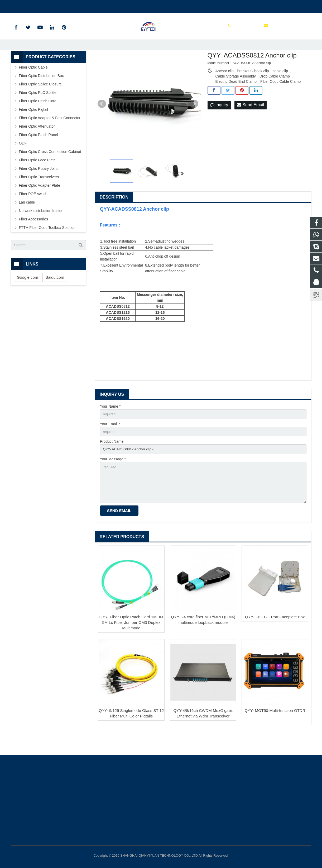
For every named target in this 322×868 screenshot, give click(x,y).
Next (194, 122)
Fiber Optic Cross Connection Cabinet (50, 170)
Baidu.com (55, 296)
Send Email (251, 124)
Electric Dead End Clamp (236, 100)
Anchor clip (225, 89)
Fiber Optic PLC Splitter (38, 111)
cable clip (280, 89)
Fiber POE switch (33, 212)
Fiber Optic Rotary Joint (38, 187)
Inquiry (219, 124)
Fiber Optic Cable (33, 86)
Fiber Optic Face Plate (37, 179)
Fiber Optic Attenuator (37, 145)
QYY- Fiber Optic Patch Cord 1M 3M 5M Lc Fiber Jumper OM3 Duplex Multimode (131, 646)
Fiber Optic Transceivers (39, 195)
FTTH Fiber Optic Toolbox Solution (47, 246)
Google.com (28, 296)
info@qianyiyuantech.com (73, 6)
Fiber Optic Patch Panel (39, 153)
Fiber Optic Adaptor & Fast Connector (50, 136)
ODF (23, 162)
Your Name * (110, 425)
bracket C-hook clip (253, 89)
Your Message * (113, 480)
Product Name (112, 461)
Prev (102, 122)
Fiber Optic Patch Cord (38, 119)
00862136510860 (29, 6)
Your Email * (110, 443)
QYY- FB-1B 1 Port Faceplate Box (275, 640)
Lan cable (27, 221)
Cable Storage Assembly (236, 95)
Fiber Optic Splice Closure (40, 103)
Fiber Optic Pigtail (33, 128)
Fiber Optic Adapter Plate (40, 204)
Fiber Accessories (33, 238)
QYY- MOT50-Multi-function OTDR (275, 734)
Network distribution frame (40, 229)
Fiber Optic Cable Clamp (280, 100)
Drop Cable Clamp (275, 95)
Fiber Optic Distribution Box (41, 94)
